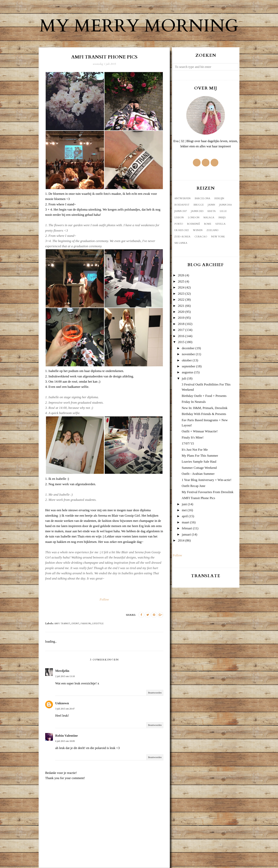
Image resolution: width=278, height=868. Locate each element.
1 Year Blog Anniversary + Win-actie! (207, 480)
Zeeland (213, 230)
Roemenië (194, 224)
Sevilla (220, 224)
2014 (181, 540)
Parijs (222, 218)
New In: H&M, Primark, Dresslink (205, 408)
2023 (181, 294)
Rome (208, 224)
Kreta (212, 211)
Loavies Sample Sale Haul (199, 462)
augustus (188, 372)
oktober (187, 360)
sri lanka (181, 243)
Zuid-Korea (182, 237)
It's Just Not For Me (195, 450)
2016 (181, 336)
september (189, 366)
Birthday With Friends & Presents (204, 414)
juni (184, 504)
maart (186, 522)
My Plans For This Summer (200, 456)
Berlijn (219, 198)
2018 (181, 324)
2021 (181, 306)
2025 (181, 281)
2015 (181, 342)
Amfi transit (62, 624)
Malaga (209, 218)
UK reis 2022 (182, 230)
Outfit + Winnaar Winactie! (200, 431)
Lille (223, 211)
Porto (179, 224)
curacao (201, 237)
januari (186, 534)
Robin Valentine (67, 736)
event (75, 624)
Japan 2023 (197, 211)
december (188, 348)
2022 (181, 300)
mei (184, 510)
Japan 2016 (225, 205)
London (194, 218)
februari (187, 528)
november (188, 354)
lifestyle (98, 624)
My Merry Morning (139, 26)
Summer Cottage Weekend (199, 468)
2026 (181, 275)
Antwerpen (182, 198)
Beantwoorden (155, 693)
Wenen (198, 230)
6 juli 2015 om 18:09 (65, 741)
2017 (181, 330)
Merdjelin (62, 671)
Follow (104, 599)
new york (218, 237)
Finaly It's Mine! (193, 437)
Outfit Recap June (194, 486)
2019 (181, 318)
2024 (181, 287)
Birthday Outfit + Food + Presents (204, 396)
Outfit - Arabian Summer (198, 474)
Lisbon (179, 218)
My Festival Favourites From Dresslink (208, 492)
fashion (86, 624)
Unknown (62, 703)
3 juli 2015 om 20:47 (65, 709)
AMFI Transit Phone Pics (198, 498)
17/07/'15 (188, 443)
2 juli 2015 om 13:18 (65, 676)
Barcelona (202, 198)
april (185, 516)
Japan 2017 (181, 211)
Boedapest (182, 205)
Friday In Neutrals (194, 402)
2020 (181, 312)
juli (184, 378)
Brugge (199, 205)
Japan (211, 205)
